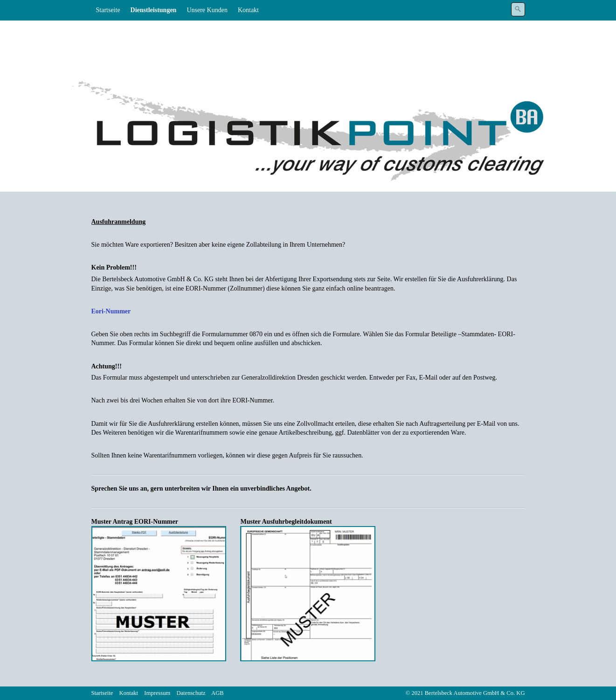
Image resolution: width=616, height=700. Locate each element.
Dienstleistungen (154, 10)
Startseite (108, 10)
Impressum (157, 693)
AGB (218, 693)
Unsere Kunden (207, 10)
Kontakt (248, 10)
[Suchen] (518, 9)
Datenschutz (191, 693)
